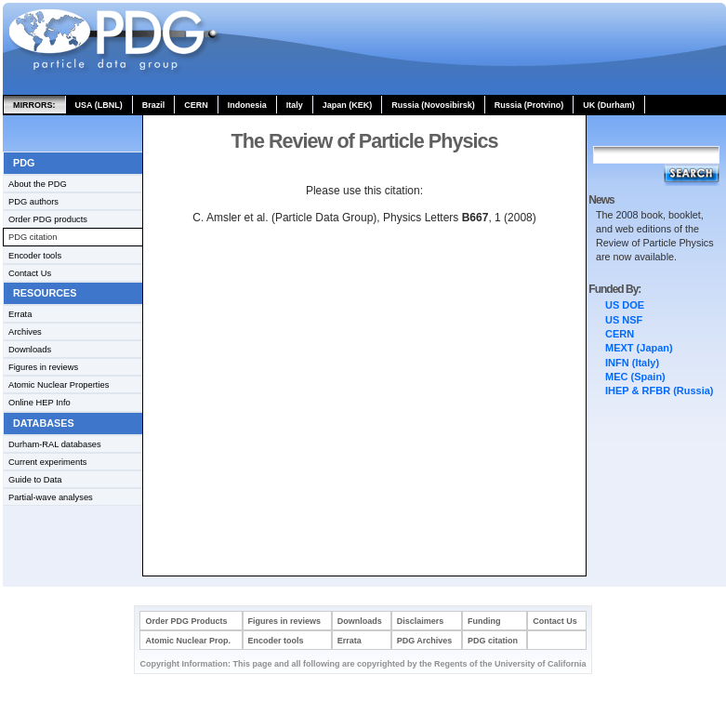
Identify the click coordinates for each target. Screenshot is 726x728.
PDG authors (33, 202)
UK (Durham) (609, 105)
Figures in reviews (43, 367)
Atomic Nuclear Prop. (188, 641)
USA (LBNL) (99, 105)
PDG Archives (425, 641)
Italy (295, 105)
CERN (196, 105)
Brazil (154, 105)
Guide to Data (35, 480)
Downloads (30, 350)
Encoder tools (35, 256)
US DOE (625, 305)
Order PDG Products (186, 621)
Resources (45, 293)
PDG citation (33, 237)
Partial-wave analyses (51, 497)
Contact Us (30, 273)
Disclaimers (421, 621)
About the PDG (38, 184)
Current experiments (48, 462)
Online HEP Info (40, 403)
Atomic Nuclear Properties (59, 385)
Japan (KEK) (348, 105)
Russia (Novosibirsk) (433, 105)
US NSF (624, 320)
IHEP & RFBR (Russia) (660, 390)
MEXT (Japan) (639, 348)
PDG (24, 163)
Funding (484, 621)
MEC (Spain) (635, 377)
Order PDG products (48, 219)
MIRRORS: (34, 105)
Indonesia (247, 105)
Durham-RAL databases (55, 444)
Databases (44, 423)
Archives (25, 332)
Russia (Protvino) (529, 105)
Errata (20, 314)
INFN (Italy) (632, 363)
